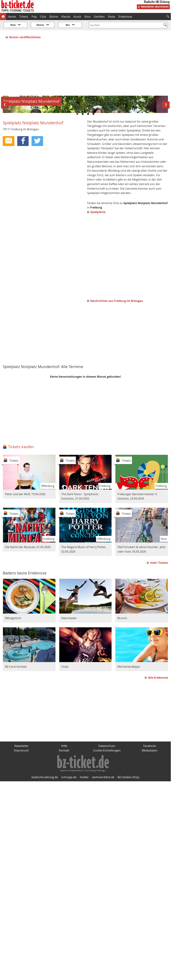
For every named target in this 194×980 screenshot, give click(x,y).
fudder (84, 859)
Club (43, 17)
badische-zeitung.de (45, 859)
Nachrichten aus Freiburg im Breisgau (117, 383)
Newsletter (21, 828)
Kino (88, 17)
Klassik (66, 17)
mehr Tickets (159, 644)
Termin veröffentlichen (25, 27)
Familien (99, 17)
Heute (12, 17)
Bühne (54, 17)
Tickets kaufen (21, 528)
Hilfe (64, 828)
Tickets (24, 17)
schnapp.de (69, 859)
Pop (34, 17)
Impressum (21, 832)
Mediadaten (150, 832)
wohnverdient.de (103, 859)
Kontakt (64, 832)
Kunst (77, 17)
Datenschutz (107, 828)
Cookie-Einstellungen (107, 832)
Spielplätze (98, 294)
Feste (112, 17)
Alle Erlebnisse (158, 759)
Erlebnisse (125, 17)
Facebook (150, 828)
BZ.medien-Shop (128, 859)
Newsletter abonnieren (155, 7)
